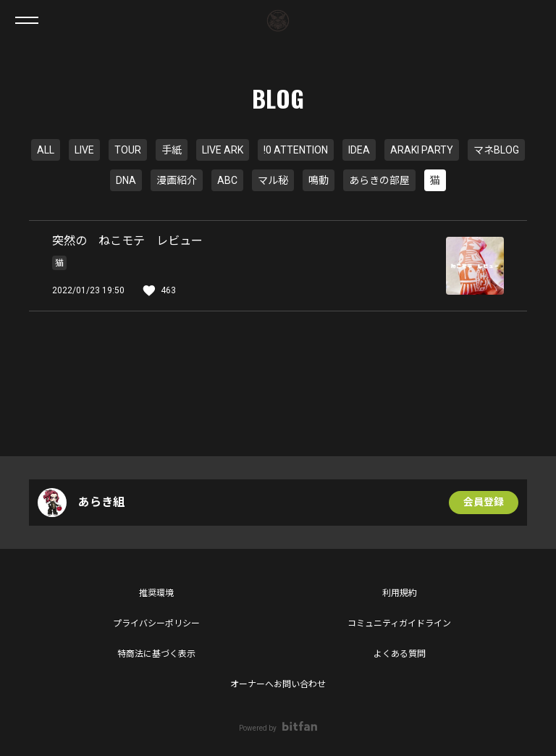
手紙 (172, 150)
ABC (227, 180)
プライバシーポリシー (156, 623)
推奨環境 (156, 593)
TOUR (128, 150)
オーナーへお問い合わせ (278, 684)
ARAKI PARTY (422, 150)
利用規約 (400, 593)
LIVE (84, 150)
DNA (126, 180)
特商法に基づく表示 (156, 654)
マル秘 (273, 180)
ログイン (533, 20)
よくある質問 (400, 654)
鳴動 (319, 180)
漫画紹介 (177, 180)
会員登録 (484, 503)
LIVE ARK (223, 150)
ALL (46, 150)
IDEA (359, 150)
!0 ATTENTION (296, 150)
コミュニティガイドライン (399, 623)
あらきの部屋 (379, 180)
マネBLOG (496, 150)
